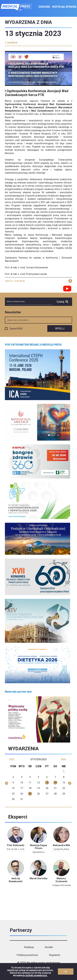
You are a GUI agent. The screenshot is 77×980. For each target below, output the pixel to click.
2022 (12, 759)
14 (55, 783)
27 (47, 794)
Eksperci (18, 817)
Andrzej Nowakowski (16, 880)
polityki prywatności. (37, 975)
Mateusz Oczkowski (61, 880)
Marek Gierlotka (38, 878)
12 (38, 783)
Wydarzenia (23, 749)
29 (64, 794)
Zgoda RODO (16, 329)
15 (64, 783)
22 (64, 788)
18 (30, 788)
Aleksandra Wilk (61, 845)
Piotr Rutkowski (16, 845)
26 (38, 794)
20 (47, 788)
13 (47, 783)
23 (13, 794)
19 (38, 788)
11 (30, 783)
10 (22, 783)
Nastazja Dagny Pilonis (38, 847)
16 (13, 788)
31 (22, 799)
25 (30, 794)
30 (13, 799)
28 (55, 794)
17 (22, 788)
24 (22, 794)
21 (55, 788)
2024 (63, 759)
